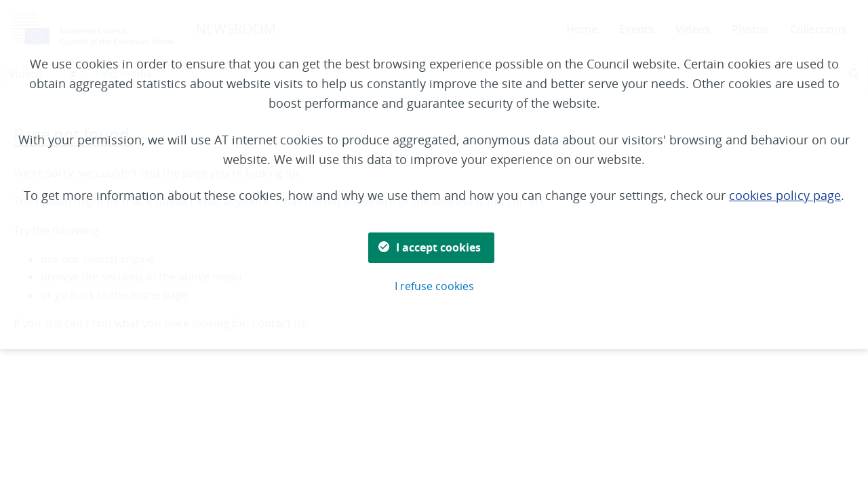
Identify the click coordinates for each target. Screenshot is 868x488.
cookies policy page (785, 195)
